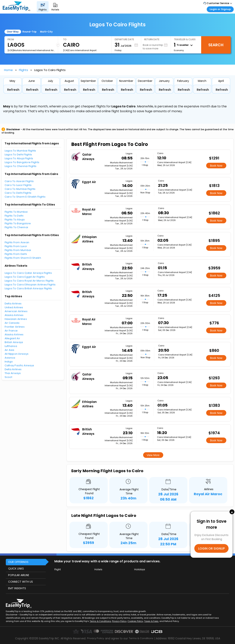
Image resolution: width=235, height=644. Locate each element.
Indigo (9, 362)
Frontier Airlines (15, 327)
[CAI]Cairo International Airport (80, 50)
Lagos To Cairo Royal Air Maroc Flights (29, 281)
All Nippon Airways (17, 354)
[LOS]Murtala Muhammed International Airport (31, 50)
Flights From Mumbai (18, 250)
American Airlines (16, 311)
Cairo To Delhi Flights (18, 193)
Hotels (98, 569)
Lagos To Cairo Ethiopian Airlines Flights (30, 285)
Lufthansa (11, 346)
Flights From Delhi (16, 254)
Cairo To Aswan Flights (19, 181)
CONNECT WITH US (21, 582)
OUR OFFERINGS (18, 562)
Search (216, 45)
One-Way (13, 32)
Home (8, 70)
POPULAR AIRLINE (19, 575)
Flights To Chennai (16, 227)
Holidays (140, 569)
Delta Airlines (13, 304)
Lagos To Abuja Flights (19, 158)
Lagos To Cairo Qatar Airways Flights (28, 273)
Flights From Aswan (17, 242)
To (65, 39)
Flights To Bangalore (18, 223)
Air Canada (12, 323)
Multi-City (46, 32)
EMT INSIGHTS (17, 588)
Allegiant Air (12, 338)
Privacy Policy (119, 621)
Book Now (216, 166)
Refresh (13, 90)
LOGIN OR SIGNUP (211, 549)
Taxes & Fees (151, 621)
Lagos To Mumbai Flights (20, 151)
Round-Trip (29, 32)
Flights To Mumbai (16, 212)
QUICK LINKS (16, 569)
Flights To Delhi (14, 216)
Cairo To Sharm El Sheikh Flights (25, 197)
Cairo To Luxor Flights (18, 185)
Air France (11, 331)
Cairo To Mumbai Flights (20, 189)
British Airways (14, 342)
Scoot (8, 377)
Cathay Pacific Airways (19, 365)
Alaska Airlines (14, 315)
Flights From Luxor (16, 246)
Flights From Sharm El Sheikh (23, 258)
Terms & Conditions (100, 621)
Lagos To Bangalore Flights (22, 162)
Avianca (10, 358)
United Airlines (14, 307)
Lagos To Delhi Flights (18, 155)
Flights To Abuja (15, 220)
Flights (23, 70)
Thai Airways (13, 373)
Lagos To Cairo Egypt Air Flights (25, 277)
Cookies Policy (135, 621)
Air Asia (9, 350)
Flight (58, 569)
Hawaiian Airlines (16, 319)
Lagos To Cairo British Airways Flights (28, 288)
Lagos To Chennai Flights (21, 166)
